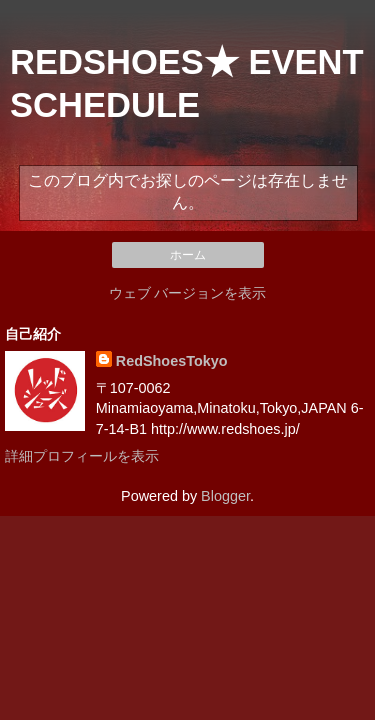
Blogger (225, 496)
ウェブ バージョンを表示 (188, 293)
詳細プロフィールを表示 (82, 456)
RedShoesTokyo (172, 361)
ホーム (188, 255)
